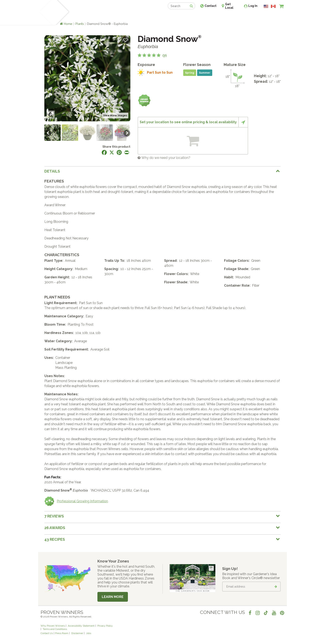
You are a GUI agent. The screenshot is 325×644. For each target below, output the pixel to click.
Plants (80, 24)
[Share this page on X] (112, 152)
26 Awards (55, 528)
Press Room (62, 633)
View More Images (115, 116)
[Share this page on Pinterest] (119, 152)
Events (173, 16)
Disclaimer (77, 633)
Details (52, 171)
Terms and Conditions (55, 629)
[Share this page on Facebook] (104, 152)
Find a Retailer (140, 16)
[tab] (162, 171)
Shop (159, 16)
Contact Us (47, 633)
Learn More (113, 597)
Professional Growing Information (76, 501)
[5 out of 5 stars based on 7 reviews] (152, 56)
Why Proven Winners (53, 626)
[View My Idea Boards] (274, 17)
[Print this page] (127, 152)
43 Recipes (55, 539)
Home (68, 24)
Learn (90, 16)
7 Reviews (54, 516)
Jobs (89, 633)
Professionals (194, 16)
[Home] (45, 12)
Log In (253, 6)
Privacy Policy (105, 626)
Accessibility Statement (81, 626)
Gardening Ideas (112, 16)
